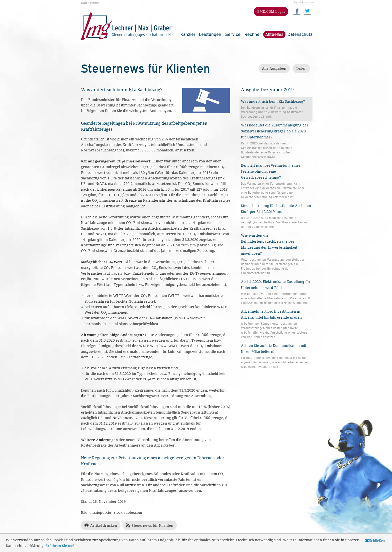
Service (233, 34)
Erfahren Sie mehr (61, 546)
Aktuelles (274, 34)
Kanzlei (188, 34)
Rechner (253, 34)
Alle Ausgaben (274, 68)
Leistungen (210, 34)
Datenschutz (90, 3)
